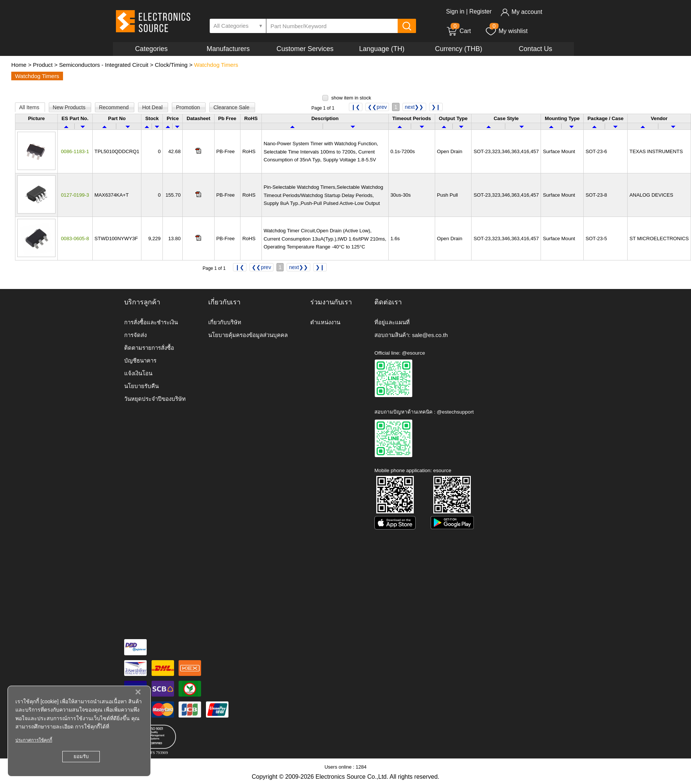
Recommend (115, 107)
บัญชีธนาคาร (140, 360)
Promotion (189, 107)
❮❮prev (377, 107)
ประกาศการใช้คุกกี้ (34, 740)
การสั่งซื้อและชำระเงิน (151, 322)
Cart (458, 31)
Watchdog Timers (216, 65)
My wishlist (506, 31)
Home (19, 65)
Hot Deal (153, 107)
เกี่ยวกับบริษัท (225, 322)
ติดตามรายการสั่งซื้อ (149, 348)
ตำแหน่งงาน (325, 322)
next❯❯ (414, 107)
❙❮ (356, 107)
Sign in (455, 11)
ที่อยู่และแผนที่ (392, 322)
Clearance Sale (232, 107)
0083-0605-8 (75, 239)
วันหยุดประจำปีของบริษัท (155, 399)
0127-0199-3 (75, 195)
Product (43, 65)
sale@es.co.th (430, 335)
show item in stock (351, 98)
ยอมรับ (81, 756)
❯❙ (436, 107)
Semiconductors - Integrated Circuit (104, 65)
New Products (70, 107)
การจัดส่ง (135, 335)
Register (481, 11)
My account (521, 12)
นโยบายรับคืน (141, 386)
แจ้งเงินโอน (138, 373)
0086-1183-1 (75, 151)
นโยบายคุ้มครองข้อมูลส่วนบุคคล (248, 335)
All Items (30, 107)
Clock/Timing (171, 65)
